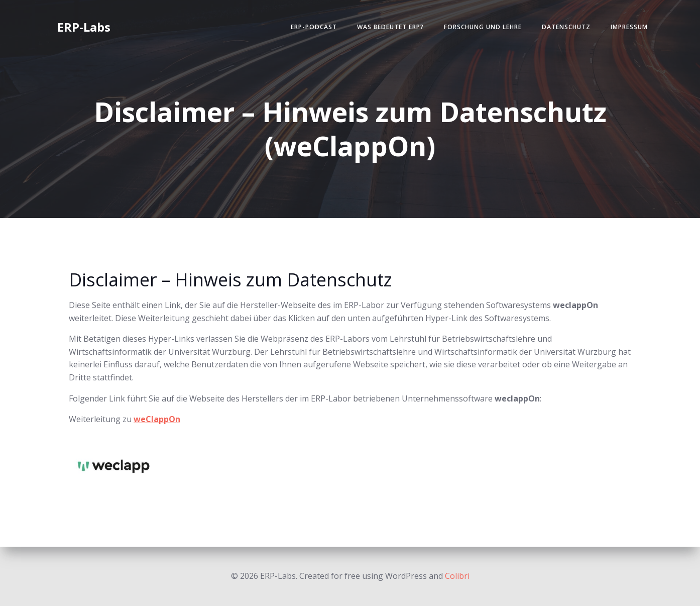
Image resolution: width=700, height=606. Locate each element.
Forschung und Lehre (483, 27)
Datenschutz (566, 27)
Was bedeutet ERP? (390, 27)
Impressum (629, 27)
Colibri (457, 576)
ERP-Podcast (314, 27)
